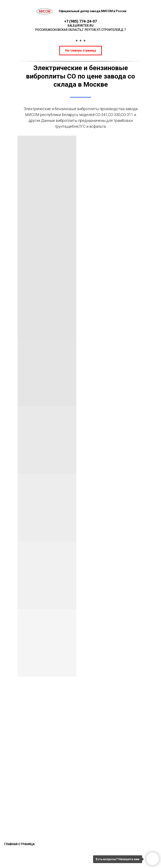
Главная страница (19, 844)
